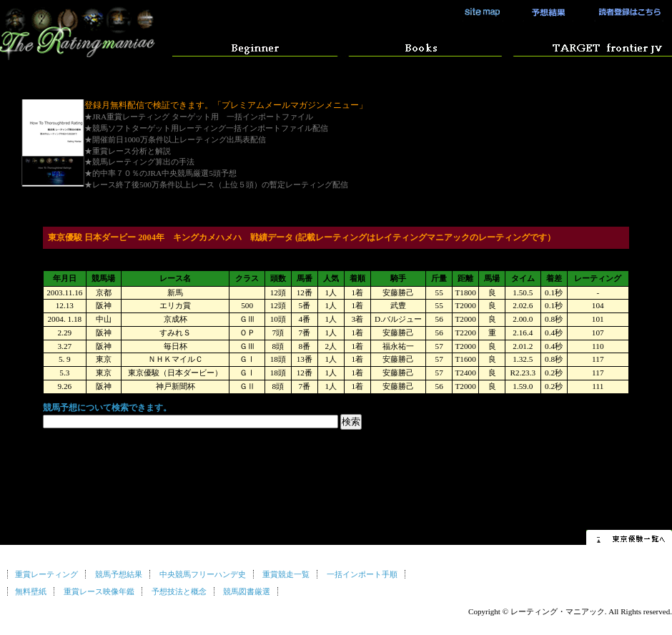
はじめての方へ (255, 46)
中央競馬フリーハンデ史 (203, 574)
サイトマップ (483, 12)
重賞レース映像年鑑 (99, 591)
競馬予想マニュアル (421, 46)
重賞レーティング (46, 574)
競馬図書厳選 (247, 591)
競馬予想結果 (543, 12)
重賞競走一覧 (286, 574)
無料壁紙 (31, 591)
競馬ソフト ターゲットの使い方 (588, 46)
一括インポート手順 (362, 574)
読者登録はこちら (625, 12)
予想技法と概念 (179, 591)
